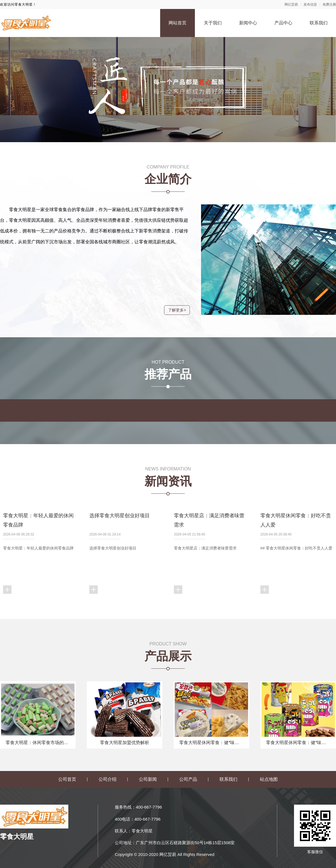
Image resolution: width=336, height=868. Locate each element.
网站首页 (178, 23)
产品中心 (283, 23)
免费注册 (329, 4)
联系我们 (319, 23)
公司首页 (67, 796)
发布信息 (310, 4)
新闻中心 (248, 23)
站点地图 (269, 796)
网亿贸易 (291, 4)
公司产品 (188, 796)
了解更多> (174, 310)
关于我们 (213, 23)
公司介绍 (108, 796)
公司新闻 (148, 796)
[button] (168, 129)
